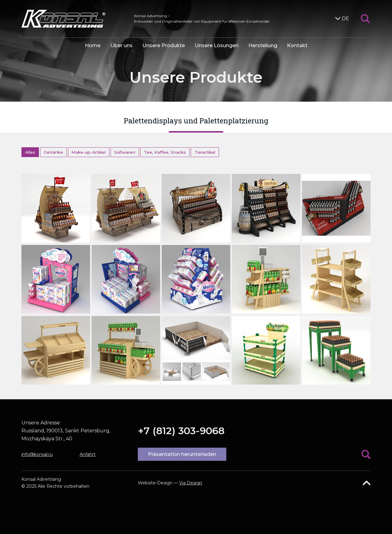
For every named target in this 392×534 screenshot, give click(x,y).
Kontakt (297, 45)
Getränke (53, 152)
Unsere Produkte (164, 45)
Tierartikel (205, 152)
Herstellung (263, 45)
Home (93, 45)
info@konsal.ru (37, 454)
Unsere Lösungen (217, 45)
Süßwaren (125, 152)
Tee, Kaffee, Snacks (165, 152)
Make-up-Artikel (89, 152)
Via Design (191, 483)
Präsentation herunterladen (182, 454)
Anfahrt (88, 454)
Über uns (121, 45)
